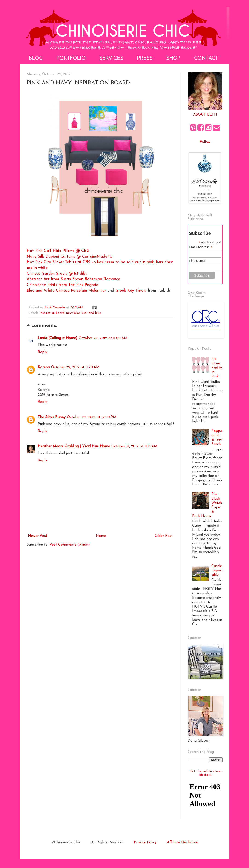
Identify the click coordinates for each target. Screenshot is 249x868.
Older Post (164, 536)
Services (111, 59)
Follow (205, 142)
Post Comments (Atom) (70, 545)
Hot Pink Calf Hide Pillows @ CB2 (58, 251)
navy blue (73, 313)
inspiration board (52, 313)
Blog (36, 59)
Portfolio (71, 59)
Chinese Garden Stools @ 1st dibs (57, 274)
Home (101, 536)
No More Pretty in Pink (217, 368)
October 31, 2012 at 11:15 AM (134, 446)
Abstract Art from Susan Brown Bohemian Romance (73, 279)
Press (145, 59)
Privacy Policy (145, 842)
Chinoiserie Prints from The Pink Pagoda (63, 285)
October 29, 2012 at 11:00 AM (103, 338)
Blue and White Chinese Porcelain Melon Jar (67, 291)
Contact (206, 59)
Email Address (201, 247)
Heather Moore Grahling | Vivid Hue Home (74, 446)
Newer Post (38, 536)
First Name (197, 261)
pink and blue (92, 313)
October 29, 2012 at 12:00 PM (92, 417)
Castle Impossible (217, 571)
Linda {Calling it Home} (57, 338)
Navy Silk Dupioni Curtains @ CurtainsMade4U (70, 257)
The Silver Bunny (52, 417)
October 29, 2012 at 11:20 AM (75, 367)
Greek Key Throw (131, 291)
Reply (42, 352)
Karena (44, 367)
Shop (173, 59)
